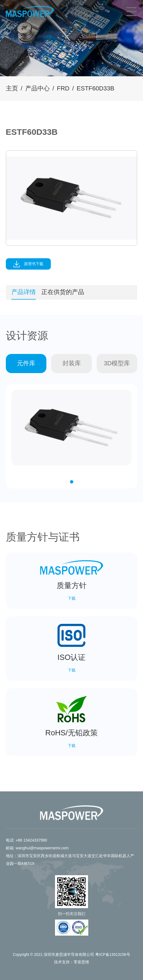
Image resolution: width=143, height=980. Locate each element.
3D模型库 (117, 363)
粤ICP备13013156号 (113, 955)
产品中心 (37, 88)
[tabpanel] (72, 198)
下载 (72, 598)
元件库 (26, 363)
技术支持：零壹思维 (72, 962)
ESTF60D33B (96, 88)
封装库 (72, 363)
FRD (63, 88)
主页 (12, 88)
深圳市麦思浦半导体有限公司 (69, 955)
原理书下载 (28, 264)
